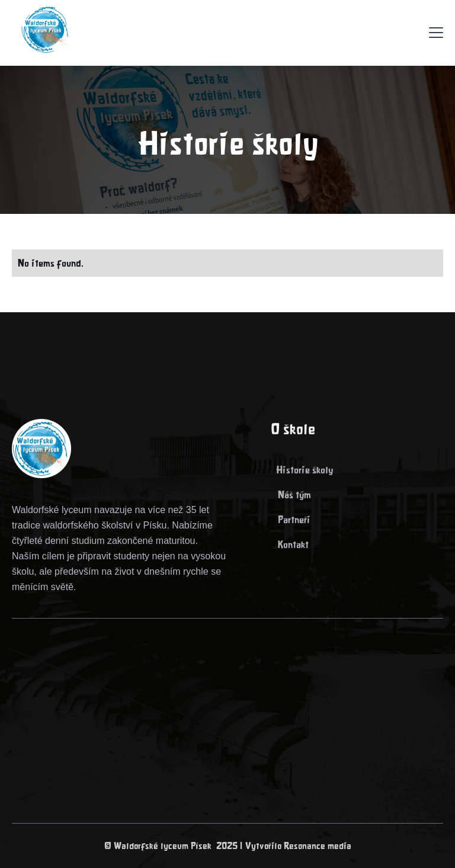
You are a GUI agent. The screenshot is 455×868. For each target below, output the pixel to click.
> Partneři (291, 520)
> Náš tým (291, 495)
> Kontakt (290, 545)
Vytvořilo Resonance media (298, 846)
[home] (41, 33)
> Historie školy (302, 470)
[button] (436, 33)
